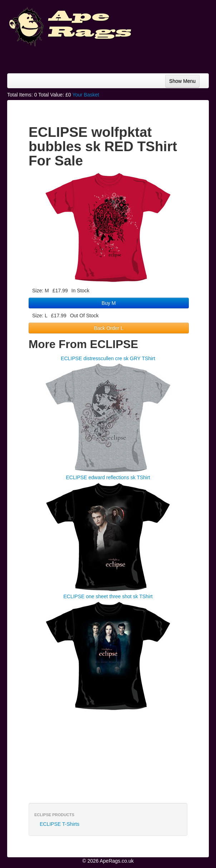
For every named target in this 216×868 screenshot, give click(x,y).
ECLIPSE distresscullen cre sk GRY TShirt (108, 358)
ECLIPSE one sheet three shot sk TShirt (108, 596)
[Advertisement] (152, 57)
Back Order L (109, 328)
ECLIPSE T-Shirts (60, 824)
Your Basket (86, 95)
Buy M (109, 303)
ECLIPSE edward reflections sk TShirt (108, 477)
